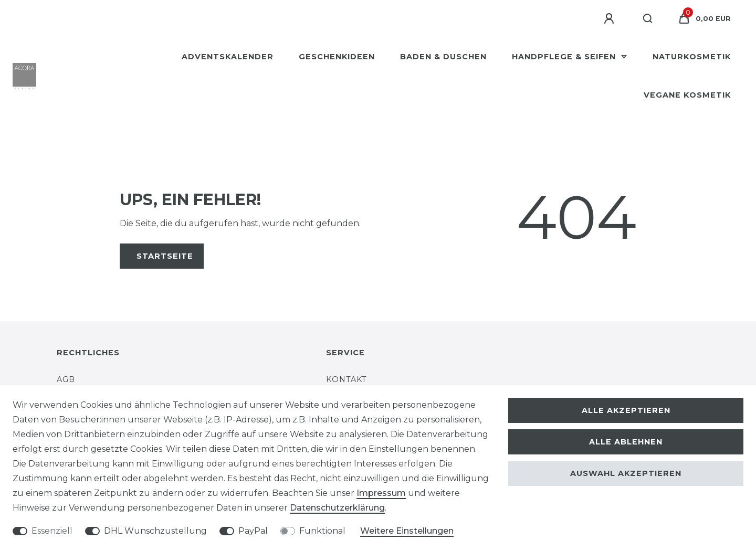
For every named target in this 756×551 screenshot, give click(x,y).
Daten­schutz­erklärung (337, 508)
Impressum (381, 493)
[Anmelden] (611, 19)
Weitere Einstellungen (407, 531)
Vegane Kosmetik (687, 95)
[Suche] (648, 19)
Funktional (322, 531)
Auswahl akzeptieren (626, 473)
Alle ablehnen (626, 442)
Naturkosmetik (692, 57)
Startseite (165, 256)
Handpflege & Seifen (565, 57)
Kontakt (346, 379)
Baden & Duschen (443, 57)
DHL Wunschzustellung (155, 531)
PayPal (253, 531)
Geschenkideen (337, 57)
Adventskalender (228, 57)
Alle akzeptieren (626, 410)
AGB (66, 379)
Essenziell (52, 531)
